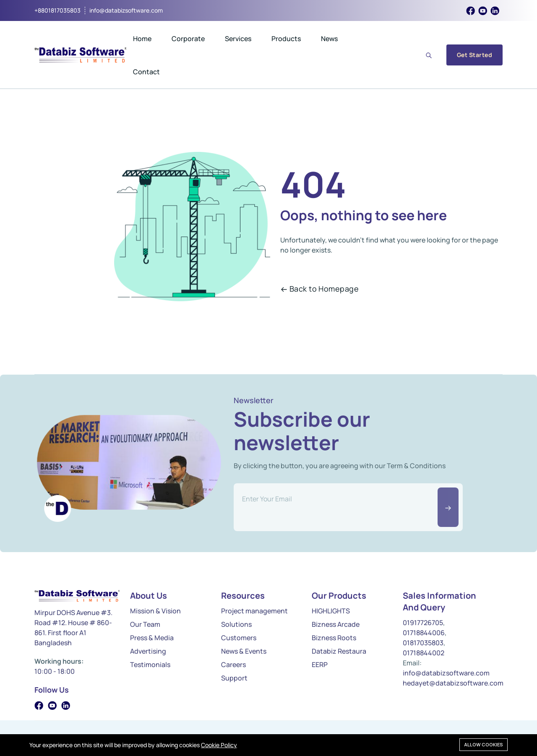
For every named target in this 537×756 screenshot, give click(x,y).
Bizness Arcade (336, 624)
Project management (254, 611)
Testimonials (150, 665)
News (329, 39)
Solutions (236, 624)
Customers (239, 638)
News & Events (244, 651)
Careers (233, 665)
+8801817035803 (57, 10)
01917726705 (423, 623)
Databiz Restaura (339, 651)
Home (142, 39)
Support (234, 678)
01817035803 (423, 643)
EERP (320, 665)
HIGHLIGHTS (331, 611)
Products (286, 39)
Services (238, 39)
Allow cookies (484, 744)
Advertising (148, 651)
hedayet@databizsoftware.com (453, 683)
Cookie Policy (219, 745)
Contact (146, 72)
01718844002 (424, 653)
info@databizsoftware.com (126, 10)
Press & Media (152, 638)
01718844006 (424, 633)
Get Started (474, 55)
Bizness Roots (334, 638)
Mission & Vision (155, 611)
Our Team (145, 624)
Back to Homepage (320, 289)
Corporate (188, 39)
